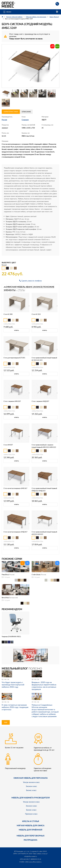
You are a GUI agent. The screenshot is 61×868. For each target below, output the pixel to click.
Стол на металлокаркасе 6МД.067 (15, 532)
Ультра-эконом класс (31, 782)
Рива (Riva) (5, 575)
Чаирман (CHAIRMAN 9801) (11, 637)
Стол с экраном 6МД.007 (40, 401)
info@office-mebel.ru (31, 856)
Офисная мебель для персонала (31, 778)
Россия (4, 120)
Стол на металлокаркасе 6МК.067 (15, 488)
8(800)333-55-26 (36, 859)
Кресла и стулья (31, 821)
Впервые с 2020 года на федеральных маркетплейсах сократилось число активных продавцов (44, 686)
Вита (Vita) (5, 598)
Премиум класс (31, 814)
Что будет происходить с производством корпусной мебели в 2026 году (13, 685)
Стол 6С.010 (36, 314)
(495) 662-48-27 (25, 859)
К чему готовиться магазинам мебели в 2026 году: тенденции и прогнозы (15, 707)
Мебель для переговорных (31, 836)
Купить (17, 330)
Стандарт (25, 120)
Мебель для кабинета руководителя (31, 798)
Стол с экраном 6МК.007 (12, 401)
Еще (6, 722)
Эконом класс (31, 786)
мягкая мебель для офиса (31, 825)
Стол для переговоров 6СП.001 (14, 358)
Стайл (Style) (36, 575)
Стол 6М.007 (8, 445)
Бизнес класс (31, 790)
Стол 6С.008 (8, 314)
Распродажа (30, 840)
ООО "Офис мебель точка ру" (38, 854)
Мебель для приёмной (30, 830)
